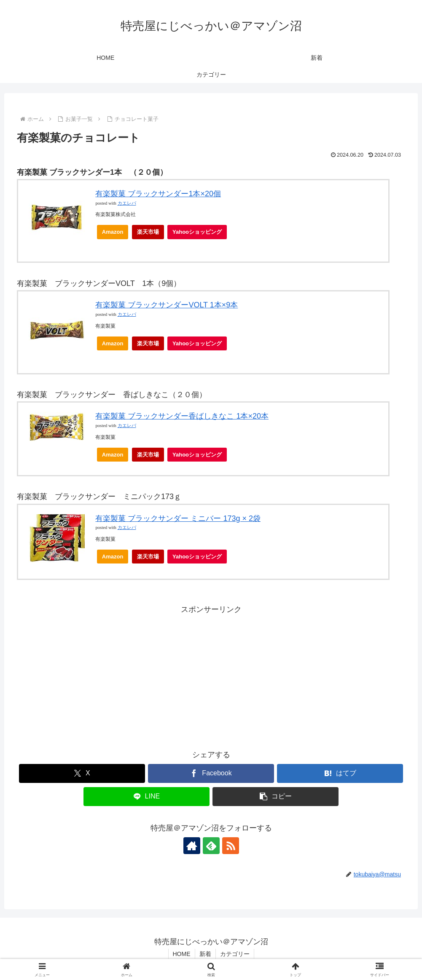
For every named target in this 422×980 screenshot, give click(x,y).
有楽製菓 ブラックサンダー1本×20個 (158, 194)
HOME (182, 954)
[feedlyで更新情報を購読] (211, 846)
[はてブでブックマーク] (340, 773)
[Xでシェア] (82, 773)
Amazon (113, 232)
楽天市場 (148, 232)
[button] (276, 797)
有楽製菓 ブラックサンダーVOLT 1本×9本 (167, 305)
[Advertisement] (211, 676)
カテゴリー (235, 954)
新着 (205, 954)
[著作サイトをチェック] (192, 846)
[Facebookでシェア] (211, 773)
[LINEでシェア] (146, 797)
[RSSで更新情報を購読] (231, 846)
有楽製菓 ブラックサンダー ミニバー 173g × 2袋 (178, 518)
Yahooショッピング (200, 234)
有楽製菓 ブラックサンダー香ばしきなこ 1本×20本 (182, 416)
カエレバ (127, 203)
